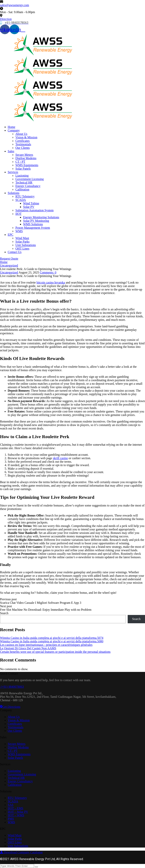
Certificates (23, 141)
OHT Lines (22, 249)
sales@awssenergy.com (15, 5)
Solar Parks (22, 242)
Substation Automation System (34, 210)
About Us (21, 134)
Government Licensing (30, 179)
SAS (10, 805)
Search (4, 613)
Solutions (13, 193)
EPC (10, 235)
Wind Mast (22, 238)
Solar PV (29, 207)
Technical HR (24, 182)
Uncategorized (9, 265)
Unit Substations (26, 245)
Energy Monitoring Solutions (41, 217)
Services (13, 172)
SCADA (21, 200)
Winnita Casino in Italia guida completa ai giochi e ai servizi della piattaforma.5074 (52, 638)
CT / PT (20, 162)
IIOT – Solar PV (18, 812)
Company (14, 130)
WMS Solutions (33, 224)
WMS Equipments (27, 165)
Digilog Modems (26, 158)
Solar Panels (23, 169)
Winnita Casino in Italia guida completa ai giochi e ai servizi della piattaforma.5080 (52, 641)
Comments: (48, 272)
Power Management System (33, 228)
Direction (6, 19)
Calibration (22, 189)
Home (11, 127)
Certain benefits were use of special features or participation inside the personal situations (55, 652)
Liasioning (22, 176)
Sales (11, 151)
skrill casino (60, 458)
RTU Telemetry (25, 196)
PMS (11, 819)
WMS (19, 231)
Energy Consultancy (28, 186)
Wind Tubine (31, 203)
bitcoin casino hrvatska (51, 282)
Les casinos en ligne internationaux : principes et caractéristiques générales (46, 645)
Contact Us (15, 252)
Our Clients (23, 148)
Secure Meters (24, 155)
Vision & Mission (26, 137)
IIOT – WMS (16, 815)
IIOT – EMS (16, 808)
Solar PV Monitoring (36, 221)
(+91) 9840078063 (12, 687)
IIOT (18, 214)
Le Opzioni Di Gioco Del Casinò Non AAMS (28, 648)
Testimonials (23, 144)
